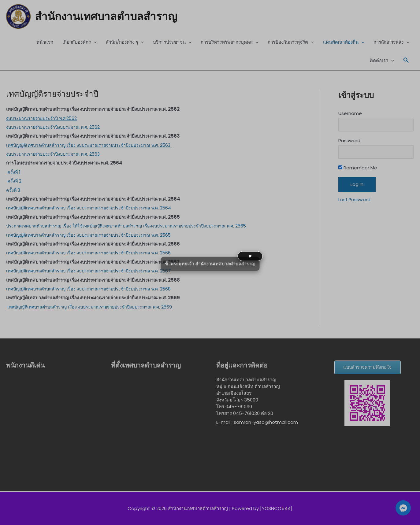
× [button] (250, 256)
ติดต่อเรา (382, 61)
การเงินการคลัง (391, 43)
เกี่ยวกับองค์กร (80, 43)
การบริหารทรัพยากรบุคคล (230, 43)
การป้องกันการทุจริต (291, 43)
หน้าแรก (45, 43)
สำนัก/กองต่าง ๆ (125, 43)
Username (350, 114)
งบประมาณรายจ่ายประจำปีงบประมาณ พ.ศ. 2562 (56, 127)
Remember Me (358, 170)
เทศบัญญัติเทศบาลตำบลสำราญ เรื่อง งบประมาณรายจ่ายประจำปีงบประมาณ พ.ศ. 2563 (93, 145)
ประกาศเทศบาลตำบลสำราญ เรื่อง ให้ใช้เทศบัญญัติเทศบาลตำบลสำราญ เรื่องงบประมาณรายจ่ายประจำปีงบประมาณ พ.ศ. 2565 (132, 226)
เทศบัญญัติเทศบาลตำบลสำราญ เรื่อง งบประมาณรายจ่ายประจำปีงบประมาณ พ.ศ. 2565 (93, 235)
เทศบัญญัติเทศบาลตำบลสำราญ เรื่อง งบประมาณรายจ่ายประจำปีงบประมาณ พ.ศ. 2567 (93, 271)
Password (349, 142)
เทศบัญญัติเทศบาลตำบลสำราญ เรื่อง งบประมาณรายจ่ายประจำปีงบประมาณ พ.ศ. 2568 (93, 289)
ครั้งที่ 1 (13, 172)
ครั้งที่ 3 (13, 190)
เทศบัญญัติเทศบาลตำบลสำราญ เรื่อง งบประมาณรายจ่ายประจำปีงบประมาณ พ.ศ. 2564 (93, 208)
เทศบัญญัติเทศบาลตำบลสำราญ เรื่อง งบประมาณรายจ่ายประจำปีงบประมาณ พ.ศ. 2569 (93, 307)
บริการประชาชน (172, 43)
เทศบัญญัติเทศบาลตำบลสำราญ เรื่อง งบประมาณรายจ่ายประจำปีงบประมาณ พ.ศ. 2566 (93, 253)
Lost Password (355, 201)
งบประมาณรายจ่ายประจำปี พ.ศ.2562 (43, 118)
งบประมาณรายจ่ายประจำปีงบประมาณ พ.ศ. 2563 (56, 155)
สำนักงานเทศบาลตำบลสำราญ (110, 17)
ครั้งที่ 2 (14, 181)
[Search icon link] (406, 61)
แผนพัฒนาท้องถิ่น (344, 43)
